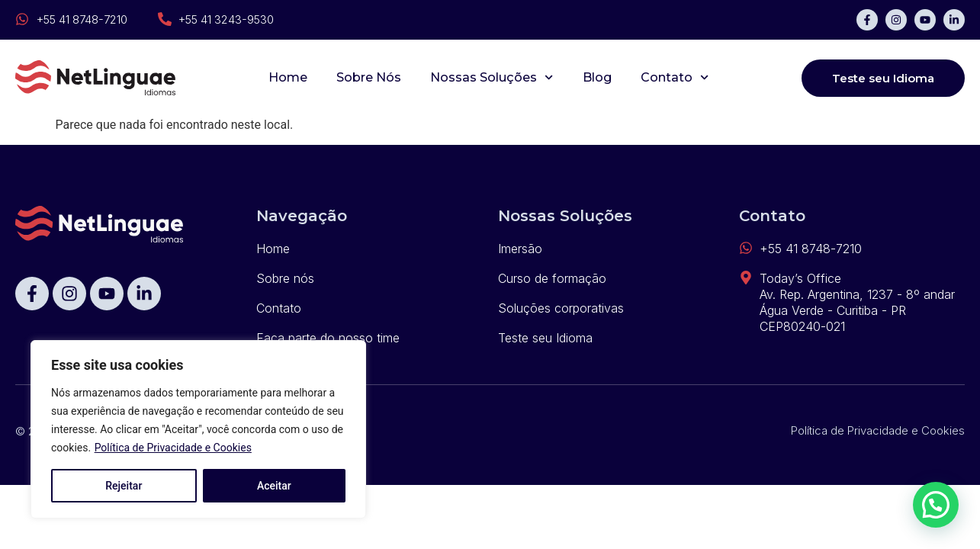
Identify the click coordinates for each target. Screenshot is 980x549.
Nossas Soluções (492, 77)
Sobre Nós (369, 77)
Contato (675, 77)
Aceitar (274, 486)
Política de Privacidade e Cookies (173, 448)
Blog (597, 77)
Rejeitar (124, 486)
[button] (936, 505)
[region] (198, 429)
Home (288, 77)
